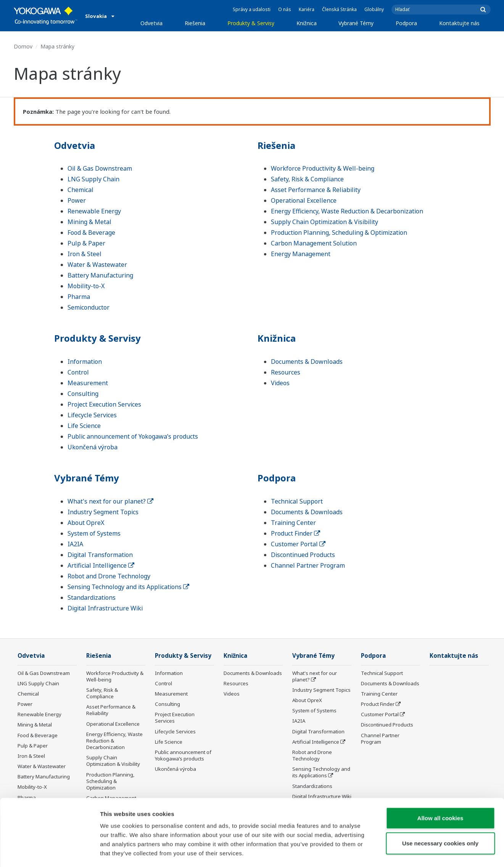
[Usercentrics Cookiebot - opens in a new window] (49, 852)
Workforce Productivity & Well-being (323, 168)
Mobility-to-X (86, 286)
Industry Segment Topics (103, 512)
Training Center (293, 523)
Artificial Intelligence (101, 565)
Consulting (83, 394)
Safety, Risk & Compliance (307, 179)
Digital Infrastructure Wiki (105, 608)
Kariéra (307, 9)
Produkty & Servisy (251, 23)
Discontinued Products (303, 555)
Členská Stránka (339, 9)
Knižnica (307, 23)
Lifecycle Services (92, 415)
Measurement (88, 383)
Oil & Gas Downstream (100, 168)
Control (78, 372)
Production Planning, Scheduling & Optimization (339, 232)
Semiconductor (89, 307)
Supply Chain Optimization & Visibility (324, 222)
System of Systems (94, 533)
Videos (280, 383)
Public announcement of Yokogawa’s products (133, 436)
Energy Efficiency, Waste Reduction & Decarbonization (347, 211)
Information (85, 362)
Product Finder (295, 533)
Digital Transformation (100, 555)
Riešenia (195, 23)
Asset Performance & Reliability (316, 190)
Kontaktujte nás (459, 23)
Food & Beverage (91, 232)
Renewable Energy (94, 211)
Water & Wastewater (97, 265)
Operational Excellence (304, 200)
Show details (400, 852)
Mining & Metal (89, 222)
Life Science (84, 426)
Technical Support (297, 501)
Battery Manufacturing (100, 275)
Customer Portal (298, 544)
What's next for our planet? (110, 501)
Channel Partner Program (308, 565)
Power (77, 200)
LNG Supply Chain (93, 179)
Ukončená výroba (93, 447)
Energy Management (301, 254)
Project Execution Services (104, 404)
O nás (285, 9)
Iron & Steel (85, 254)
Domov (23, 46)
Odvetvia (151, 23)
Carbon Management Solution (314, 243)
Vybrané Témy (356, 23)
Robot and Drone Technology (109, 576)
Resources (286, 372)
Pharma (79, 297)
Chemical (81, 190)
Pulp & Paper (86, 243)
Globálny (374, 9)
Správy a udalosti (252, 9)
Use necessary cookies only (440, 811)
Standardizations (92, 597)
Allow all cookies (440, 786)
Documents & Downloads (307, 362)
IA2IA (75, 544)
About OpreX (86, 523)
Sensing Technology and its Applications (128, 587)
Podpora (406, 23)
